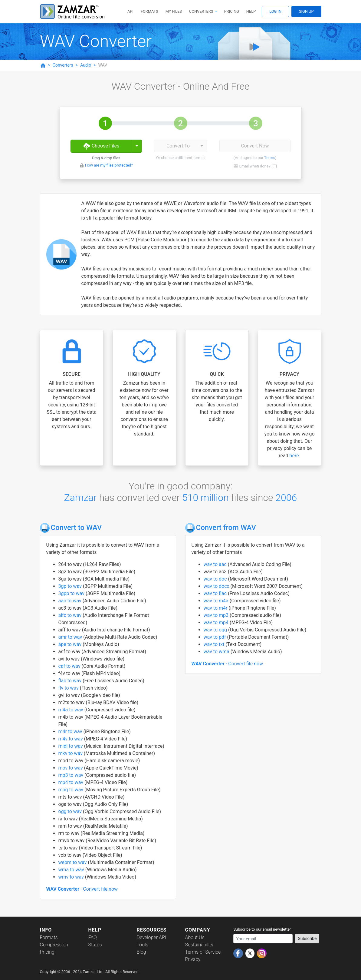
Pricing (232, 11)
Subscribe (307, 939)
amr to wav (71, 637)
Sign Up (306, 11)
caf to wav (70, 666)
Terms (270, 158)
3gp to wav (71, 586)
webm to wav (73, 862)
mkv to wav (71, 753)
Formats (149, 11)
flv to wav (69, 688)
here (294, 456)
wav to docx (217, 586)
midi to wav (71, 746)
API (130, 11)
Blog (141, 952)
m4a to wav (71, 710)
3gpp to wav (72, 593)
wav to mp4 (217, 622)
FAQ (92, 937)
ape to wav (71, 644)
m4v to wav (71, 739)
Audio (86, 65)
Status (95, 945)
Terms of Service (203, 952)
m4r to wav (71, 732)
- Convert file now (82, 889)
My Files (174, 11)
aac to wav (71, 601)
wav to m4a (217, 601)
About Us (195, 937)
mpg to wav (71, 790)
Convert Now (255, 146)
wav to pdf (215, 637)
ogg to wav (71, 811)
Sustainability (199, 945)
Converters (202, 11)
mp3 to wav (71, 775)
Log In (275, 11)
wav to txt (215, 644)
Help (251, 11)
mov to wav (71, 768)
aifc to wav (71, 615)
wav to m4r (216, 608)
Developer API (151, 937)
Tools (142, 945)
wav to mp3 (217, 615)
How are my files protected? (109, 165)
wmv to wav (72, 877)
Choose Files (101, 146)
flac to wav (71, 681)
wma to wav (72, 870)
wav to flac (216, 593)
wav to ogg (216, 630)
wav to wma (217, 652)
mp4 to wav (71, 782)
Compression (54, 945)
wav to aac (216, 564)
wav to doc (216, 579)
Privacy (193, 959)
